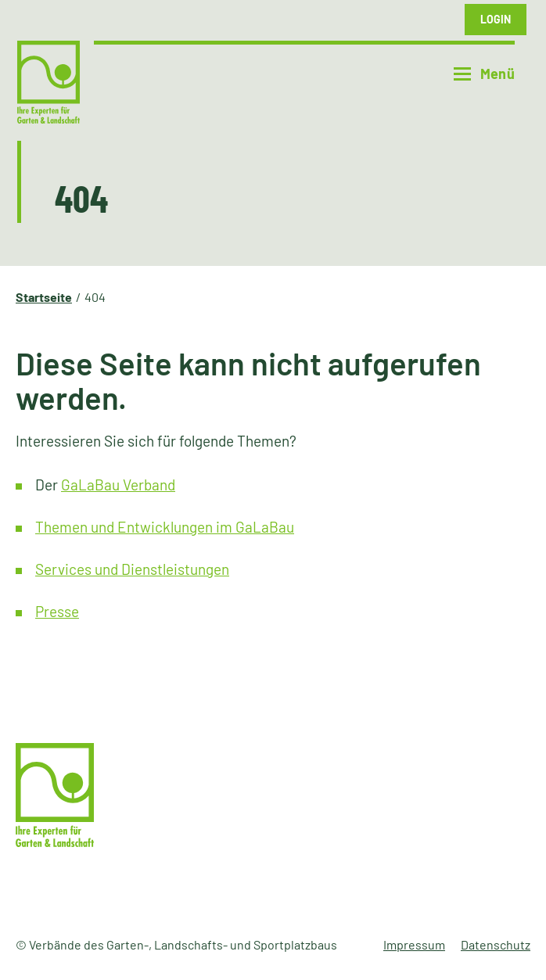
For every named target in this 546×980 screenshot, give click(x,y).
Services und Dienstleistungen (132, 569)
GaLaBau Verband (118, 485)
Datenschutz (496, 944)
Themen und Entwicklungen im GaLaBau (165, 527)
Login (496, 19)
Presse (57, 611)
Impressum (414, 944)
